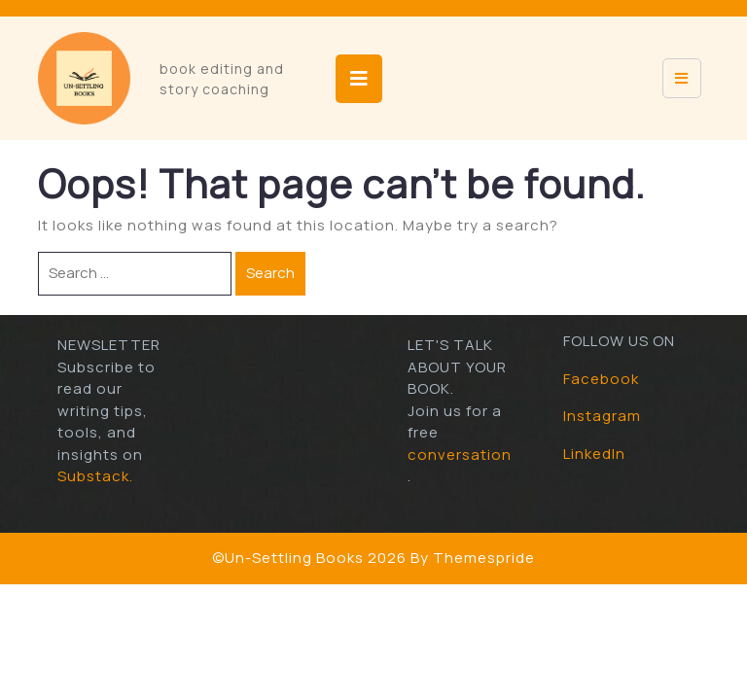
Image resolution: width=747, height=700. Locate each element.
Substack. (95, 476)
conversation (460, 455)
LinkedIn (594, 454)
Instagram (602, 416)
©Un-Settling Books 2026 (309, 558)
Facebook (601, 379)
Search (270, 273)
